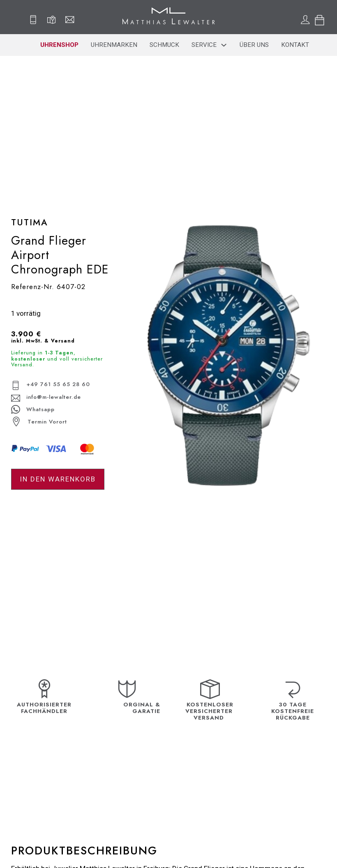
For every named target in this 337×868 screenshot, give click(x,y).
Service (204, 45)
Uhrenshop (59, 45)
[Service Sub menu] (224, 45)
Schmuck (164, 45)
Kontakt (295, 45)
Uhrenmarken (114, 45)
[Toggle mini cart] (320, 20)
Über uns (254, 45)
